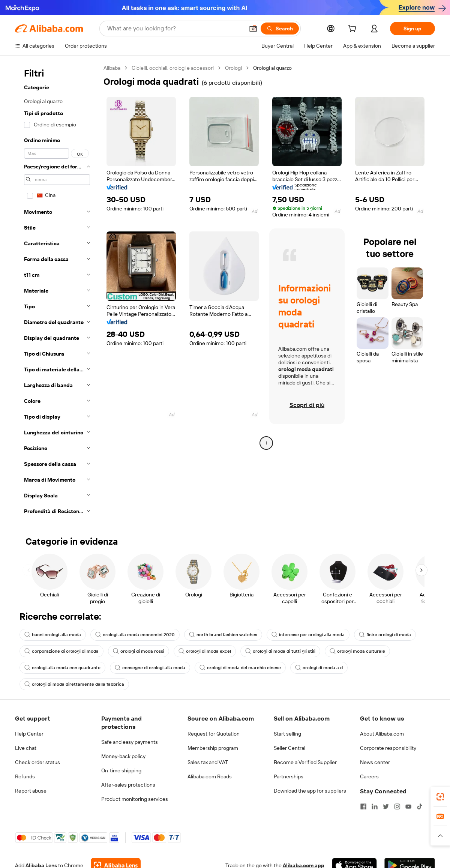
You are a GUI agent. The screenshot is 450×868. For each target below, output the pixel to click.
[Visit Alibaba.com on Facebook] (363, 806)
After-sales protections (128, 785)
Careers (369, 776)
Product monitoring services (135, 799)
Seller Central (289, 748)
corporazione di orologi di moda (61, 651)
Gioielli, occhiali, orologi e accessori (173, 68)
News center (375, 762)
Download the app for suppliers (310, 791)
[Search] (280, 29)
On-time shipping (121, 770)
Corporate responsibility (388, 748)
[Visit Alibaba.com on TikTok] (420, 806)
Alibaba (112, 68)
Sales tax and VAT (208, 762)
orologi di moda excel (205, 651)
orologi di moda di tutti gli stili (280, 651)
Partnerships (289, 776)
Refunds (25, 776)
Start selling (287, 734)
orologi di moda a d (319, 668)
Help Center (29, 734)
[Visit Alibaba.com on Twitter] (386, 806)
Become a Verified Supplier (305, 762)
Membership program (213, 748)
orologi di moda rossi (139, 651)
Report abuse (31, 791)
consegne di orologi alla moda (150, 668)
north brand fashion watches (223, 635)
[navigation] (57, 292)
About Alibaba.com (382, 734)
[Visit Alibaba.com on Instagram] (397, 806)
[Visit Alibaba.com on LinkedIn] (375, 806)
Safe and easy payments (130, 742)
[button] (253, 29)
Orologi (233, 68)
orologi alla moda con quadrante (62, 668)
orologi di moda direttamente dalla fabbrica (74, 684)
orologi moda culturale (357, 651)
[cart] (354, 30)
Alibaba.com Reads (210, 776)
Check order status (37, 762)
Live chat (26, 748)
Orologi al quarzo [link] (272, 68)
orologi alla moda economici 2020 (135, 635)
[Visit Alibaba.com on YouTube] (408, 806)
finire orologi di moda (385, 635)
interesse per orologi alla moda (308, 635)
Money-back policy (123, 756)
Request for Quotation (214, 734)
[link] (440, 797)
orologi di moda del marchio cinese (240, 668)
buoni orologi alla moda (53, 635)
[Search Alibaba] (175, 29)
